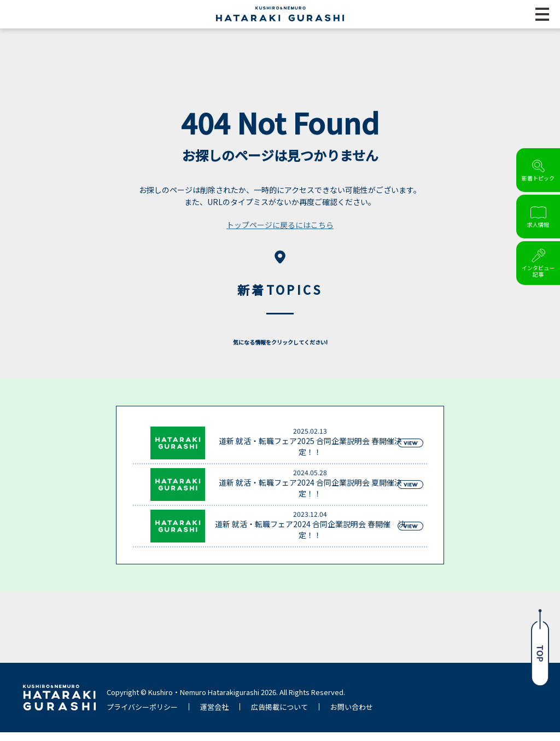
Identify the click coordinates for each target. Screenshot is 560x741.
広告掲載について (279, 716)
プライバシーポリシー (142, 716)
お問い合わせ (352, 716)
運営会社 (214, 716)
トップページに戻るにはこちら (280, 234)
